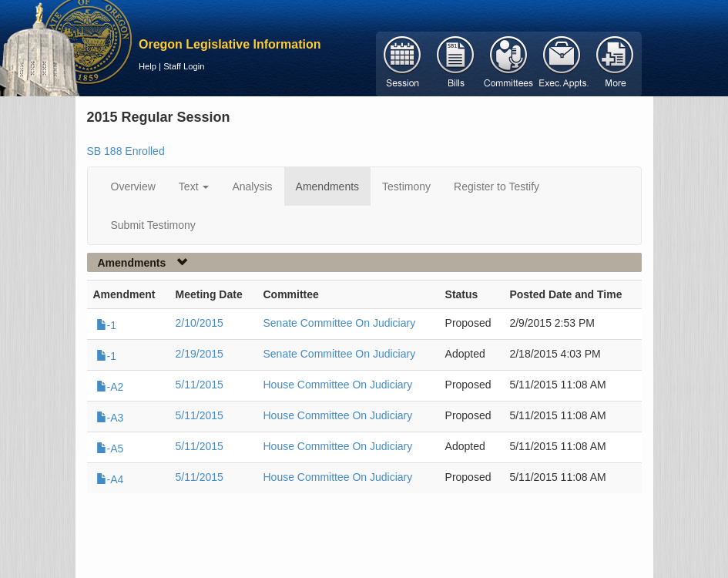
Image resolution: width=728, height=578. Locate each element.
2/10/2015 (200, 323)
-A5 (110, 449)
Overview (133, 187)
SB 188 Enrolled (126, 151)
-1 (106, 325)
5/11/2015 (200, 385)
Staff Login (184, 66)
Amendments (327, 187)
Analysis (252, 187)
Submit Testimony (153, 225)
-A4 (110, 479)
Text (194, 187)
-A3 (110, 418)
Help (148, 66)
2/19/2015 (200, 354)
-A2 (110, 387)
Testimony (406, 187)
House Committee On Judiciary (338, 385)
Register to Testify (497, 187)
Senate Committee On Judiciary (340, 323)
